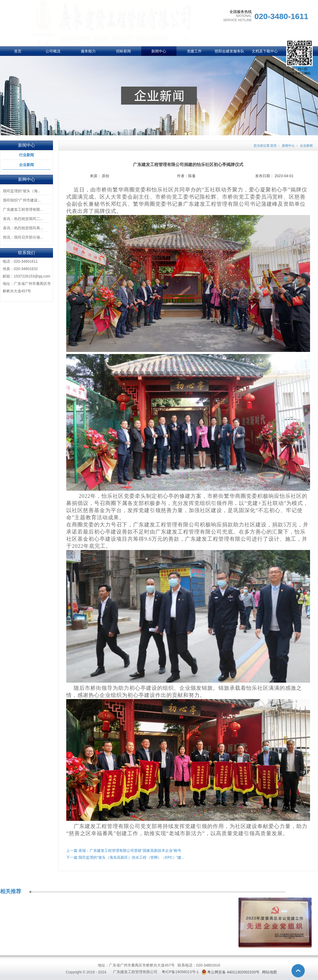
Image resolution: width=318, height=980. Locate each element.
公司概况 (53, 51)
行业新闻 (26, 155)
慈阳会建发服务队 (229, 51)
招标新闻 (123, 51)
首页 (18, 51)
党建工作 (194, 51)
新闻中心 (159, 51)
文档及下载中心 (265, 51)
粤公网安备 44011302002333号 (233, 972)
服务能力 (88, 51)
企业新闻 (26, 165)
